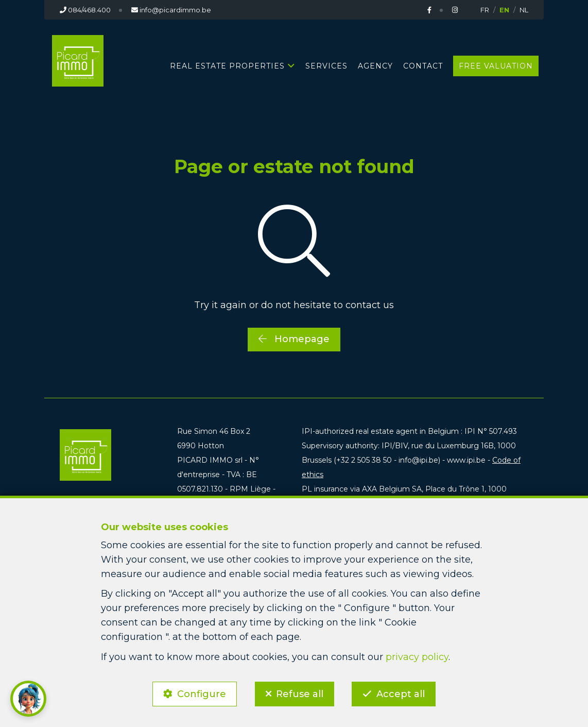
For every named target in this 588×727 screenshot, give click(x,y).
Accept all (401, 694)
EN (504, 10)
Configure (202, 694)
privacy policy (417, 656)
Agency (375, 66)
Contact (423, 66)
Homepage (294, 339)
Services (326, 66)
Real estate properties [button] (227, 66)
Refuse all (300, 694)
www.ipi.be (466, 460)
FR (485, 10)
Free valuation (496, 66)
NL (524, 10)
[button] (28, 699)
